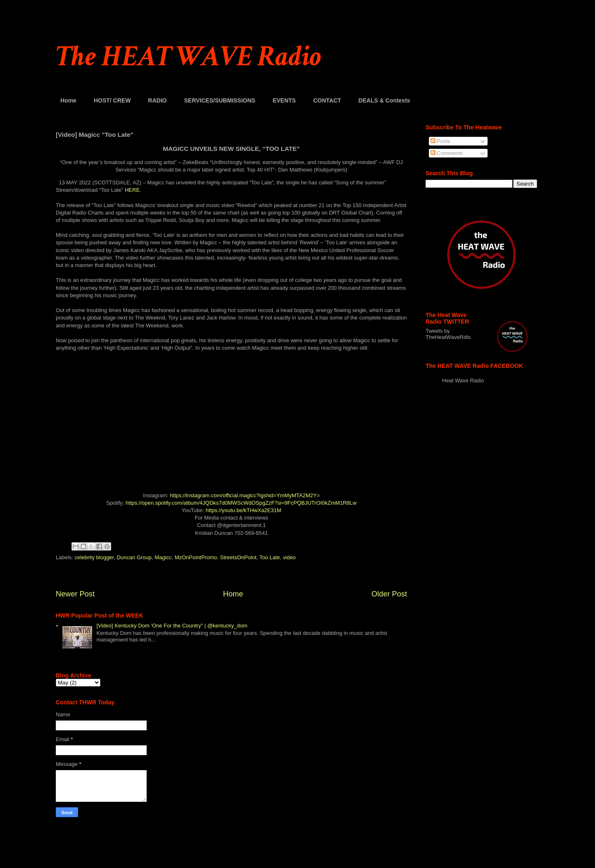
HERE (132, 190)
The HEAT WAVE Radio (188, 57)
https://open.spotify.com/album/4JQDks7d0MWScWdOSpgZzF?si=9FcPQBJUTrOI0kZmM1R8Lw (241, 503)
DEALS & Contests (384, 100)
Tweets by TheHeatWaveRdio (448, 334)
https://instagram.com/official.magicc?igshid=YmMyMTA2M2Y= (245, 495)
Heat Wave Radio (463, 380)
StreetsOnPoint (238, 557)
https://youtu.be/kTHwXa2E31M (244, 510)
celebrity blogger (94, 557)
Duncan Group (134, 557)
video (289, 557)
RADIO (157, 100)
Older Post (389, 594)
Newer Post (75, 594)
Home (68, 100)
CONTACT (327, 100)
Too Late (270, 557)
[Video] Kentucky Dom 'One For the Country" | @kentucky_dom (172, 626)
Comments (447, 153)
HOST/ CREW (112, 100)
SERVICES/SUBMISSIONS (219, 100)
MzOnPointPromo (196, 557)
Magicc (163, 557)
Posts (440, 141)
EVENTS (284, 100)
